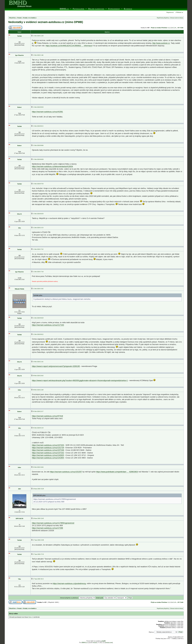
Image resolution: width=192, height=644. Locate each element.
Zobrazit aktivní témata (176, 18)
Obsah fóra (12, 18)
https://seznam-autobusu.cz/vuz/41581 (47, 112)
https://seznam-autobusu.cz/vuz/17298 (47, 528)
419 (179, 28)
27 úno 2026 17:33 (37, 554)
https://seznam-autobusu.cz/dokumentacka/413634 (52, 166)
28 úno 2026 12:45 (37, 518)
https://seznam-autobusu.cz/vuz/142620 (48, 455)
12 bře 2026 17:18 (37, 272)
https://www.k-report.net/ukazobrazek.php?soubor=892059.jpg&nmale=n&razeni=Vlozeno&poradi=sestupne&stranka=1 (80, 380)
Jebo (19, 228)
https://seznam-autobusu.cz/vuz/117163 (48, 325)
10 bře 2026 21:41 (37, 362)
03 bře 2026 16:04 (37, 467)
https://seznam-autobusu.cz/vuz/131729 (48, 448)
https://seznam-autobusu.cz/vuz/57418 (47, 416)
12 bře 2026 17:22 (37, 249)
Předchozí (164, 28)
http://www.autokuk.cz (161, 43)
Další (182, 28)
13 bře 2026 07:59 (37, 184)
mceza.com (109, 643)
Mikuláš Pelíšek (20, 289)
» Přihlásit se (179, 12)
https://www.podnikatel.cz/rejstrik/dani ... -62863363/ (117, 472)
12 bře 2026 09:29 (37, 318)
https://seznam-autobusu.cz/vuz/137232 (48, 453)
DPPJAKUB (19, 519)
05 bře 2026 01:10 (37, 428)
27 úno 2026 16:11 (37, 579)
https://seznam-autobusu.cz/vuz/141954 (48, 458)
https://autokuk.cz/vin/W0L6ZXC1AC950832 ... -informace (69, 46)
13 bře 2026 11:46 (37, 55)
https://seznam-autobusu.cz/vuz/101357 (66, 472)
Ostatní (19, 18)
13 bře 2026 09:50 (37, 107)
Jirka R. (19, 214)
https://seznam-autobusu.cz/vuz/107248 (48, 450)
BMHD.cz (85, 643)
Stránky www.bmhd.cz (30, 18)
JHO (19, 489)
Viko (19, 579)
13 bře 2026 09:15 (37, 126)
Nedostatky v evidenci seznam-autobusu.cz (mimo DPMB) (46, 22)
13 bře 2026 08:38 (37, 159)
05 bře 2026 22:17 (37, 411)
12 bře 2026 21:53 (37, 228)
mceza (95, 643)
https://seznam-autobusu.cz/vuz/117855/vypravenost (53, 523)
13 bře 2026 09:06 (37, 145)
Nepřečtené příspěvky (163, 18)
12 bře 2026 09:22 (37, 334)
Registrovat (170, 12)
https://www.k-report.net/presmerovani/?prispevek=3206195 (56, 366)
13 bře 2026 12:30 (37, 36)
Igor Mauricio (19, 55)
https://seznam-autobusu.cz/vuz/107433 (48, 445)
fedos (19, 390)
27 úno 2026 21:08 (37, 540)
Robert (19, 107)
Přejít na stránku (156, 28)
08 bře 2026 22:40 (37, 390)
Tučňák (19, 36)
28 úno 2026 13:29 (37, 489)
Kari (30, 617)
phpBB (104, 641)
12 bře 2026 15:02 (37, 289)
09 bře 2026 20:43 (37, 376)
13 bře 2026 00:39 (37, 214)
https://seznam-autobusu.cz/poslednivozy (69, 583)
